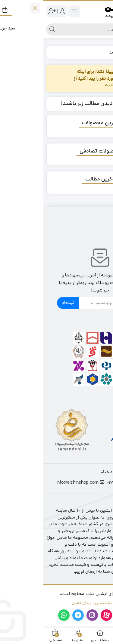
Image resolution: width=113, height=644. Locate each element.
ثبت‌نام (25, 302)
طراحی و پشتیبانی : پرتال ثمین (56, 603)
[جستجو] (62, 29)
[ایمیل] (62, 303)
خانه (103, 52)
